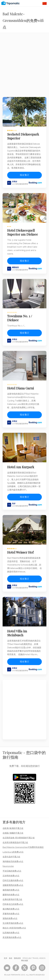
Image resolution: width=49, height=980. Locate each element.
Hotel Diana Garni (21, 388)
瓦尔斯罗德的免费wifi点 (13, 923)
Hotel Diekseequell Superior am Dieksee (23, 232)
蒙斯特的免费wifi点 (11, 895)
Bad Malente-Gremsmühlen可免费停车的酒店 (23, 847)
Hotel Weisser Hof (20, 552)
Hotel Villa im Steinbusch (17, 633)
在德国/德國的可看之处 (13, 833)
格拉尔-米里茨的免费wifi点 (14, 928)
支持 (5, 958)
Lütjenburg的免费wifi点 (13, 852)
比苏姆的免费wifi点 (11, 933)
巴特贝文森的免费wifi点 (13, 880)
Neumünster (8, 866)
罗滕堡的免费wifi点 (11, 914)
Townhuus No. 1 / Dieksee (20, 318)
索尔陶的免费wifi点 (11, 909)
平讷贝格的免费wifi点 (12, 871)
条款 (11, 958)
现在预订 (25, 175)
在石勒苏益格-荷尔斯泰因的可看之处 (19, 838)
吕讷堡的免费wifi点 (11, 876)
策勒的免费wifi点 (10, 918)
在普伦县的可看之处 (11, 857)
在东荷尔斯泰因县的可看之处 (15, 843)
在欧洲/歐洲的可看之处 (13, 828)
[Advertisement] (24, 67)
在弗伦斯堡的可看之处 (12, 899)
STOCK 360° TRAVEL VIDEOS (34, 958)
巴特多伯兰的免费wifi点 (13, 904)
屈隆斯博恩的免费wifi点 (13, 885)
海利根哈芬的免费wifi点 (13, 861)
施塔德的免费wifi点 (11, 890)
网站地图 (25, 961)
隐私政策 (17, 958)
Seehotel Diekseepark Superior (23, 136)
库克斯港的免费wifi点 (12, 937)
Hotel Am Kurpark (21, 467)
